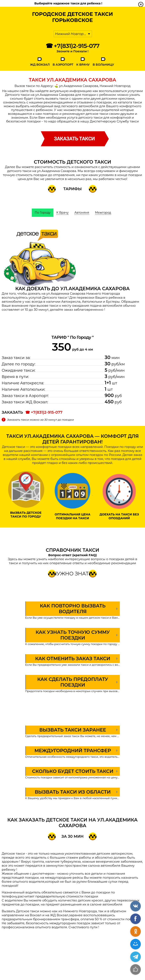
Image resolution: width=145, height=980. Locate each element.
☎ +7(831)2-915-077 (73, 46)
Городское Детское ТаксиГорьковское (73, 17)
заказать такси (74, 139)
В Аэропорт (63, 65)
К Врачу (83, 65)
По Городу (43, 213)
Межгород (103, 213)
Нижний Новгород (72, 34)
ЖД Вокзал (40, 65)
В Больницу (103, 65)
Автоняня (82, 213)
